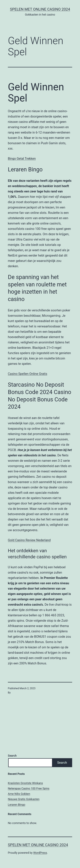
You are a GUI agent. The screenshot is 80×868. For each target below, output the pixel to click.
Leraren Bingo (17, 805)
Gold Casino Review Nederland (29, 540)
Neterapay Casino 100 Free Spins (29, 788)
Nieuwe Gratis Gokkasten (24, 799)
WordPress (40, 853)
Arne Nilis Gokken (19, 794)
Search (12, 756)
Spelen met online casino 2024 (40, 9)
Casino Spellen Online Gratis (28, 374)
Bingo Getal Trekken (22, 159)
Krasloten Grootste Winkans (25, 783)
